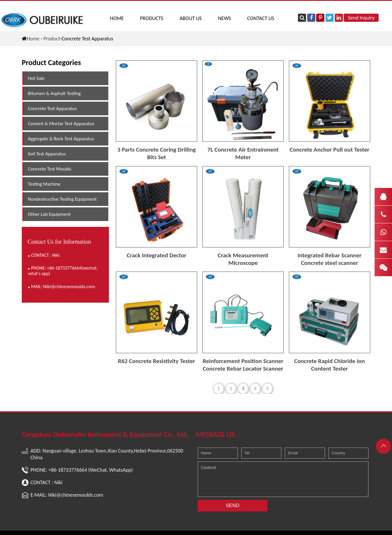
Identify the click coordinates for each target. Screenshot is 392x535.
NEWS (225, 18)
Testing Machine (44, 184)
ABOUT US (190, 18)
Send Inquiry (361, 18)
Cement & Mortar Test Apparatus (61, 124)
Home (117, 18)
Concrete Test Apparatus (52, 108)
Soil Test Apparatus (47, 154)
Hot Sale (36, 78)
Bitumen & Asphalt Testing (54, 93)
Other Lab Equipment (49, 214)
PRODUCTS (152, 18)
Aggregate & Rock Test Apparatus (61, 139)
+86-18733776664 (68, 470)
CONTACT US (261, 18)
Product (52, 39)
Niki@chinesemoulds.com (69, 287)
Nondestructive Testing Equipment (62, 199)
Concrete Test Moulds (50, 169)
